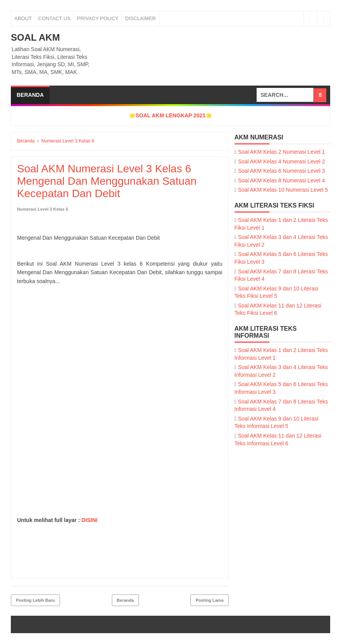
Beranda (30, 95)
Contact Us (54, 18)
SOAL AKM (35, 37)
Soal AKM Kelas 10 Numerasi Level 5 (283, 190)
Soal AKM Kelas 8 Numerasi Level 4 (282, 180)
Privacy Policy (98, 18)
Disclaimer (140, 18)
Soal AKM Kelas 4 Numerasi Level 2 (282, 161)
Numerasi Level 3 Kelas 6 (43, 209)
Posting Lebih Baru (35, 600)
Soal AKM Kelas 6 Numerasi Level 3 (282, 171)
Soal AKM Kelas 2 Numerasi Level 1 (282, 152)
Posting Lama (209, 600)
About (23, 18)
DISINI (89, 520)
